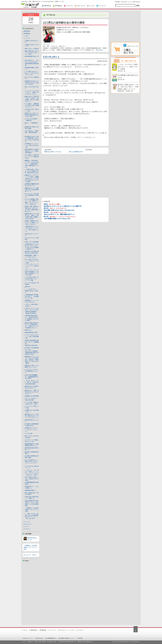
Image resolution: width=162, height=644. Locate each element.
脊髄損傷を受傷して (31, 490)
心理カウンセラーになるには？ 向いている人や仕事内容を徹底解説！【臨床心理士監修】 (32, 311)
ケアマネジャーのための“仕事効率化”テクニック (32, 371)
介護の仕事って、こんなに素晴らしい (32, 487)
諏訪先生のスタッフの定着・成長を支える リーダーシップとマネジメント (32, 416)
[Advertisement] (31, 592)
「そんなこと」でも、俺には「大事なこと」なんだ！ (32, 472)
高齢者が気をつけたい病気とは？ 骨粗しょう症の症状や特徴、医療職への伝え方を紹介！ (32, 216)
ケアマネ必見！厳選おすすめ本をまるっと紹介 (32, 403)
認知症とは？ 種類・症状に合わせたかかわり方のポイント (32, 392)
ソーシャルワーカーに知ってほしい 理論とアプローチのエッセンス (32, 92)
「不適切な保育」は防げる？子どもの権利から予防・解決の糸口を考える (32, 171)
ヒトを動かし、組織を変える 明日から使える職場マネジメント (32, 105)
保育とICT (28, 287)
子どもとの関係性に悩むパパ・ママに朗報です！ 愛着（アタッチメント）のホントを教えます (32, 202)
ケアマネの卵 (29, 433)
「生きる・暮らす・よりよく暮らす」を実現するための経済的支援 (32, 382)
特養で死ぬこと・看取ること (32, 498)
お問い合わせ (136, 2)
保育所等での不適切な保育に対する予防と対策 (32, 252)
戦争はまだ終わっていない (53, 152)
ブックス (26, 527)
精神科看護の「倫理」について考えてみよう (32, 256)
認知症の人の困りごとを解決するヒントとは (32, 366)
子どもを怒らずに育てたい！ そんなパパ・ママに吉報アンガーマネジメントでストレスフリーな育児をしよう (32, 264)
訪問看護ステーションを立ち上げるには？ (32, 301)
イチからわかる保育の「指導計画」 (31, 120)
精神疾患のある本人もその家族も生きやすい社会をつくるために (32, 83)
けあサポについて (126, 2)
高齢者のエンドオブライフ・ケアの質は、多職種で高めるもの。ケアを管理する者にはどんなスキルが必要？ (32, 178)
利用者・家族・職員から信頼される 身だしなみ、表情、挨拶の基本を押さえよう (32, 209)
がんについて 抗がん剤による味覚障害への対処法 (32, 195)
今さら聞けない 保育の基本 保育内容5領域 (32, 132)
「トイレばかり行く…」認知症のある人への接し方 (32, 291)
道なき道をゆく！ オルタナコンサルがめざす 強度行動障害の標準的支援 (32, 63)
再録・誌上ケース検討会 (32, 49)
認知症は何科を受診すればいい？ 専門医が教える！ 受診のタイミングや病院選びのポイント (32, 325)
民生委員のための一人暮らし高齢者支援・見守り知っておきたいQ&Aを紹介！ (32, 139)
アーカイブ (27, 529)
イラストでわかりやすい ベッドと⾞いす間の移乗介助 (32, 336)
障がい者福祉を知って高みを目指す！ (32, 494)
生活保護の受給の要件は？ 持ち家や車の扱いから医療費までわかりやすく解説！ (32, 318)
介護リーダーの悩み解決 (32, 242)
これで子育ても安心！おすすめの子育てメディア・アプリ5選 (32, 279)
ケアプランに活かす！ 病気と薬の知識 (32, 399)
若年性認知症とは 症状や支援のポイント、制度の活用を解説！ (32, 151)
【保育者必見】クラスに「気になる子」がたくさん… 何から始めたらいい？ (32, 229)
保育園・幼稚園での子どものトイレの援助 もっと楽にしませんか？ (32, 223)
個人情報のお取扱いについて (67, 638)
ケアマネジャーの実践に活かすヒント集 (32, 441)
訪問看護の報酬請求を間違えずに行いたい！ (32, 185)
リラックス (27, 522)
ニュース (27, 38)
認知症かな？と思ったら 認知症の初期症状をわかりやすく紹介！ (32, 115)
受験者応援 (27, 31)
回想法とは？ (29, 330)
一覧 (26, 36)
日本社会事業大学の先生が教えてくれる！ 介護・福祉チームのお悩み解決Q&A (32, 503)
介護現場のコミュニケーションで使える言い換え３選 (32, 145)
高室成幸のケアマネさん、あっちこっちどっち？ (31, 430)
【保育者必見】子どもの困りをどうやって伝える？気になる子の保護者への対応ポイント (32, 247)
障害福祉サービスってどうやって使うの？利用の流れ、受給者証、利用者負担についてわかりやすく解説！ (32, 360)
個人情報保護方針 (51, 638)
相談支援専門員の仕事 (31, 332)
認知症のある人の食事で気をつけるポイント (32, 387)
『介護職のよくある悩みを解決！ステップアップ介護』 (32, 510)
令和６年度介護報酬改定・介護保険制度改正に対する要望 (32, 377)
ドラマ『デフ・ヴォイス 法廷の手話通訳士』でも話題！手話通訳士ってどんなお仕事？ (32, 272)
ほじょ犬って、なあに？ (30, 555)
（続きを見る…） (100, 50)
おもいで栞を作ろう (32, 462)
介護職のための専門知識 (32, 396)
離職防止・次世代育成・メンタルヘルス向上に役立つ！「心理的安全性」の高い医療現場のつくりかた (32, 164)
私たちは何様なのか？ (76, 152)
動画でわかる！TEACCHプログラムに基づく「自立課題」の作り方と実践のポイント (32, 99)
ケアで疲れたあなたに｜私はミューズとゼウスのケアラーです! (32, 73)
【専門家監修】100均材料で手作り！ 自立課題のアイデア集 (32, 296)
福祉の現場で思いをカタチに (32, 52)
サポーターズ (27, 524)
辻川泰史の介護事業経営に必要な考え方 (32, 425)
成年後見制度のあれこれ (32, 56)
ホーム (26, 630)
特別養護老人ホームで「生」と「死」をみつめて (32, 516)
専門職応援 (27, 34)
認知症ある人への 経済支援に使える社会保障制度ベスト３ (32, 190)
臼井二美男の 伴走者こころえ (32, 479)
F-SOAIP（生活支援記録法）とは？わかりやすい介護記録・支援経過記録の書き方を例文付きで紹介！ (32, 351)
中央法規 (117, 2)
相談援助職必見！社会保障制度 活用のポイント (32, 445)
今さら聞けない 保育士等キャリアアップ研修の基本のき (32, 157)
